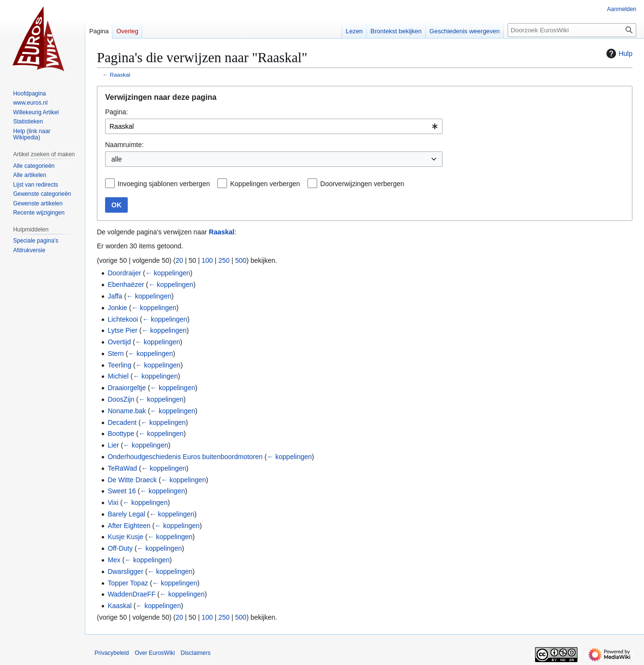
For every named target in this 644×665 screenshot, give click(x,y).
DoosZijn (121, 399)
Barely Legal (126, 514)
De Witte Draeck (132, 480)
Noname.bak (127, 411)
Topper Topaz (128, 583)
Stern (115, 353)
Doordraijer (124, 273)
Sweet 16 (121, 491)
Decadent (122, 422)
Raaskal (120, 75)
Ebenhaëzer (126, 285)
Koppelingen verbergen (265, 184)
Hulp (618, 54)
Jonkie (117, 308)
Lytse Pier (122, 330)
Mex (114, 560)
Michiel (118, 376)
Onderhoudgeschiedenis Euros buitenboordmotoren (185, 457)
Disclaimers (196, 653)
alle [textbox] (117, 159)
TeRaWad (122, 468)
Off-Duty (120, 548)
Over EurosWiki (154, 653)
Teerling (119, 365)
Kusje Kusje (125, 537)
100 (207, 260)
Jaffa (115, 296)
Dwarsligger (125, 571)
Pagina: (116, 112)
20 (179, 260)
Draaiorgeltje (127, 388)
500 (241, 260)
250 (224, 260)
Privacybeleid (112, 653)
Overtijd (119, 342)
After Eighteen (129, 526)
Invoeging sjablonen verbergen (164, 184)
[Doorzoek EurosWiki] (572, 30)
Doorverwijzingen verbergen (362, 184)
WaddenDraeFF (131, 594)
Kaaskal (120, 606)
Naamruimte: (124, 145)
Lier (113, 445)
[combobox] (274, 126)
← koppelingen (168, 273)
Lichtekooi (123, 319)
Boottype (121, 434)
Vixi (113, 502)
